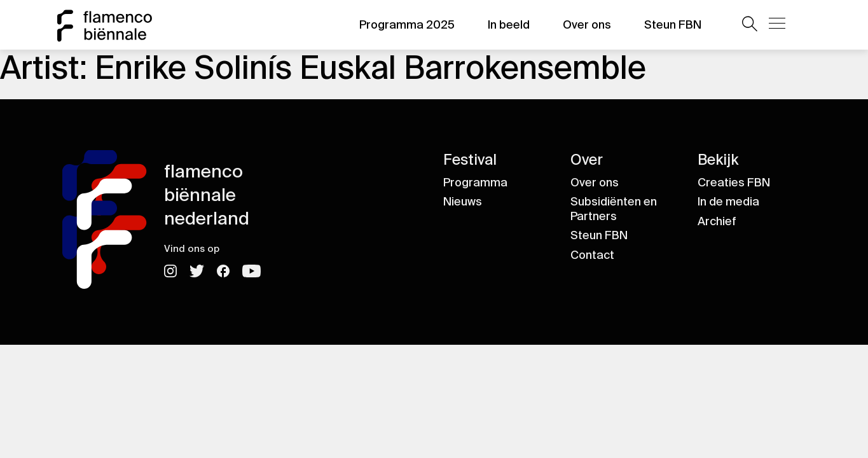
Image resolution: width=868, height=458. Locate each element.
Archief (717, 221)
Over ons (587, 25)
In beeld (509, 25)
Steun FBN (673, 25)
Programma (475, 183)
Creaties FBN (734, 183)
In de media (728, 202)
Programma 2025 (407, 25)
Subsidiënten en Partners (614, 209)
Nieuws (463, 202)
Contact (592, 255)
